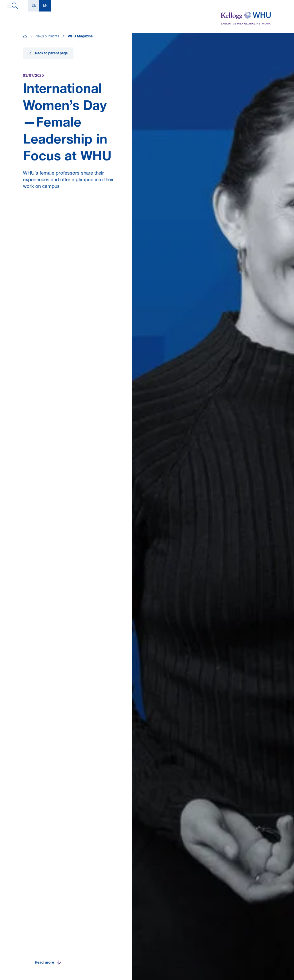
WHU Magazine (80, 37)
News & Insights (47, 37)
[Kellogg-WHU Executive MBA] (246, 18)
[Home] (25, 37)
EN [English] (45, 6)
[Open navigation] (13, 6)
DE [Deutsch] (34, 6)
